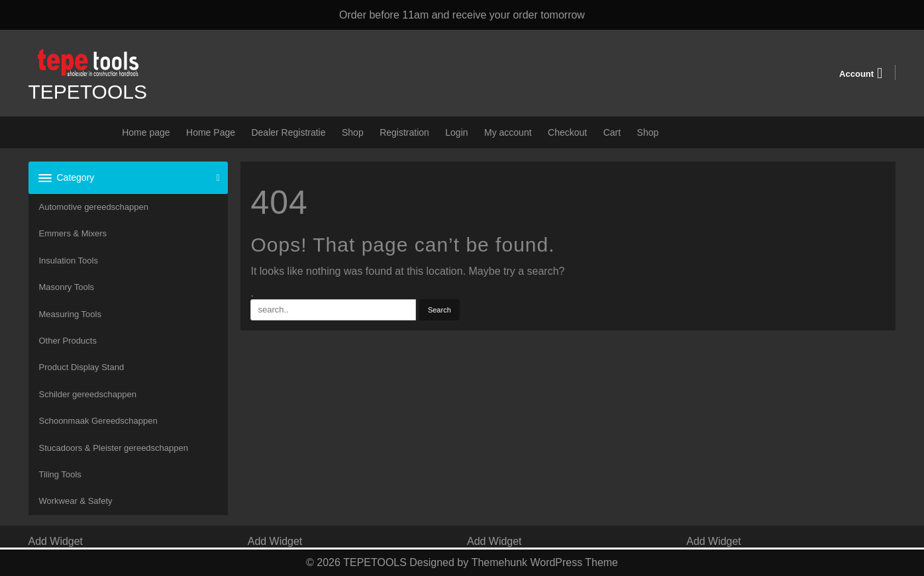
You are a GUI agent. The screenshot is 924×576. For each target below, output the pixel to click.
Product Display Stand (82, 367)
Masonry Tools (67, 287)
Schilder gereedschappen (88, 394)
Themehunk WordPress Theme (544, 562)
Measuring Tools (70, 314)
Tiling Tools (60, 474)
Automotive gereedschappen (94, 207)
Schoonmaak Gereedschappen (98, 421)
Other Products (68, 341)
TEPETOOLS (88, 92)
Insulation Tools (69, 261)
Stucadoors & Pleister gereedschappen (114, 448)
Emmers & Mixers (73, 233)
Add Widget (56, 541)
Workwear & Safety (76, 501)
